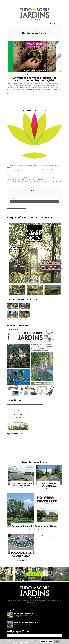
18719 (20, 487)
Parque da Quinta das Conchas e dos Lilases (34, 526)
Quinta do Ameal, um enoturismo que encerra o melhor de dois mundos (49, 485)
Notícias (29, 75)
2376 (10, 94)
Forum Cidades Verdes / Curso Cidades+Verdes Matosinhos (21, 484)
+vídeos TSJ (14, 400)
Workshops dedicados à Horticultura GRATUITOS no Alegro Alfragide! (35, 79)
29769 (32, 529)
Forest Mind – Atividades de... (24, 613)
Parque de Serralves (49, 536)
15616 (48, 538)
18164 (47, 489)
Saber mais (34, 605)
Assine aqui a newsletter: (34, 194)
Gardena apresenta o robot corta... (26, 622)
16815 (20, 560)
